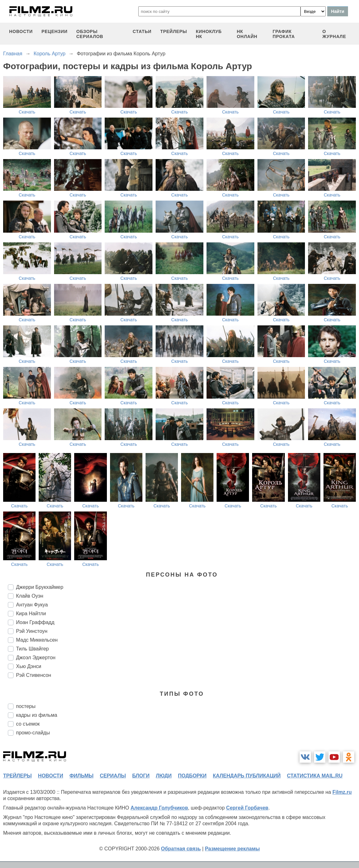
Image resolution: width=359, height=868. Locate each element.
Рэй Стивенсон (34, 675)
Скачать (27, 112)
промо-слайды (33, 733)
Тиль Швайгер (32, 649)
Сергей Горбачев (247, 808)
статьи (142, 31)
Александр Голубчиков (159, 808)
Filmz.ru (342, 792)
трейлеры (174, 31)
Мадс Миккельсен (37, 640)
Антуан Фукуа (32, 605)
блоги (141, 776)
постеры (26, 706)
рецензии (55, 31)
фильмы (81, 776)
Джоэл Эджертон (36, 658)
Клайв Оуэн (30, 596)
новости (21, 31)
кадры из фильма (37, 715)
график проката (284, 34)
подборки (192, 776)
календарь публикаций (247, 776)
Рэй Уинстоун (32, 631)
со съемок (28, 724)
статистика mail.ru (315, 776)
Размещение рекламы (232, 849)
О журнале (334, 34)
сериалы (113, 776)
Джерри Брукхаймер (40, 587)
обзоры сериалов (90, 34)
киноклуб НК (209, 34)
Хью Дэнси (29, 666)
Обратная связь (181, 849)
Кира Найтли (31, 614)
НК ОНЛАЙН (247, 34)
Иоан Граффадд (35, 622)
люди (164, 776)
